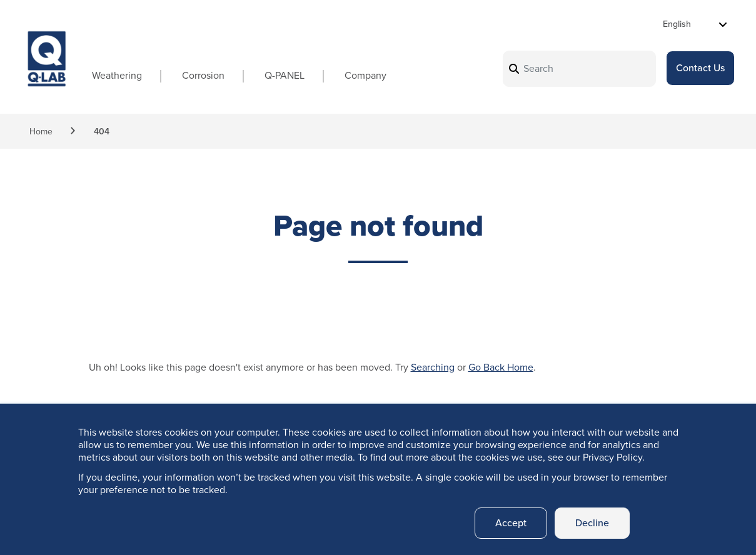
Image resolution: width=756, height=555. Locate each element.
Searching (433, 367)
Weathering (117, 75)
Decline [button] (592, 523)
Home (41, 132)
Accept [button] (511, 523)
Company (365, 75)
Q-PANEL (285, 75)
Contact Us (700, 68)
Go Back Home (501, 367)
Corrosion (203, 75)
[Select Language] (695, 24)
